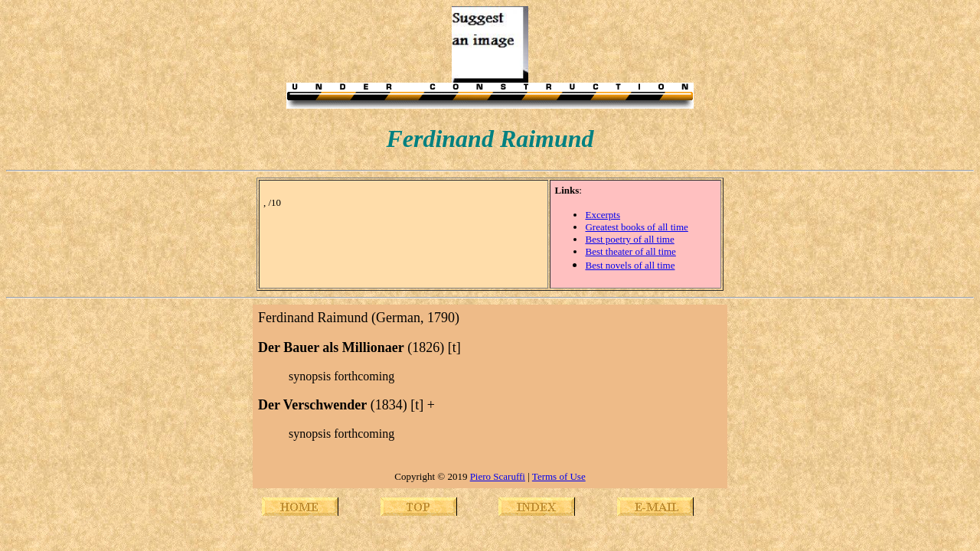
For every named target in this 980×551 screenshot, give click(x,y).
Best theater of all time (630, 251)
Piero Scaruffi (498, 476)
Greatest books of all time (636, 227)
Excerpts (602, 215)
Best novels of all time (630, 265)
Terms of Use (559, 476)
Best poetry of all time (629, 239)
